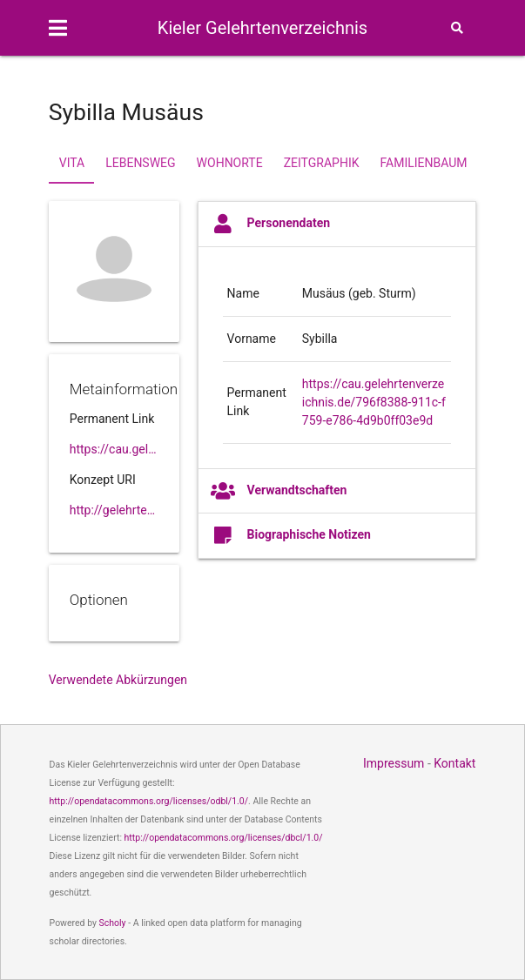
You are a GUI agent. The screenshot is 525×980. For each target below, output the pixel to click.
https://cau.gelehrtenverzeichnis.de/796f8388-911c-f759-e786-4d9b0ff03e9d (374, 402)
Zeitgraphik (322, 163)
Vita (72, 163)
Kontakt (454, 763)
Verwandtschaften (279, 491)
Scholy (113, 923)
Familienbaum (423, 163)
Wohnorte (230, 163)
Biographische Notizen (291, 535)
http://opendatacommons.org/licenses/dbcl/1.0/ (224, 838)
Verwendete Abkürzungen (118, 680)
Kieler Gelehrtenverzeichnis (262, 28)
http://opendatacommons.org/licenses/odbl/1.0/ (149, 801)
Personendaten (271, 224)
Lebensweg (140, 163)
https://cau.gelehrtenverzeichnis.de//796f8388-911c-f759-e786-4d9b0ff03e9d (114, 449)
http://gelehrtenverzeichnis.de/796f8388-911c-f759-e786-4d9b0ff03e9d (114, 510)
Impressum (394, 763)
